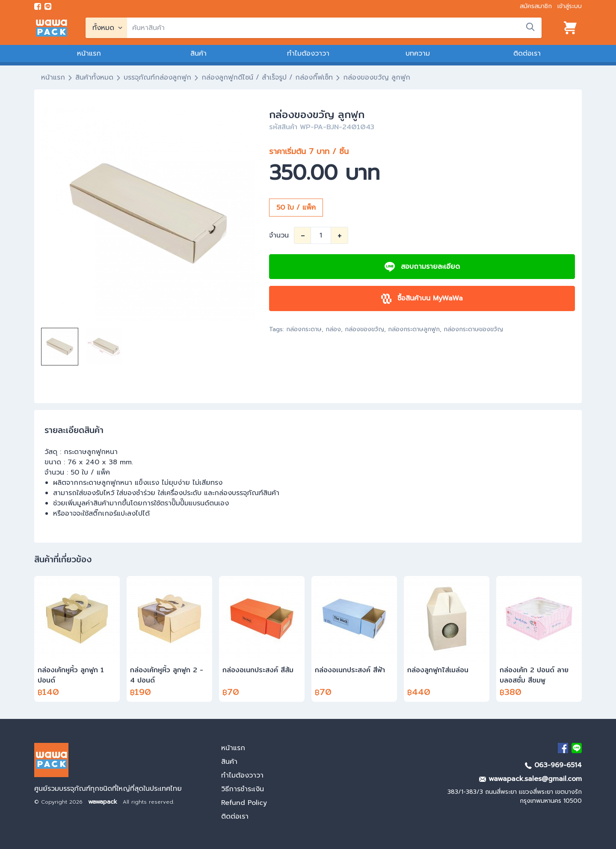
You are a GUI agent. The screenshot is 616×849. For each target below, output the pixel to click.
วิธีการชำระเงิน (243, 789)
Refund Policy (244, 803)
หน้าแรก (89, 53)
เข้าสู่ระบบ (570, 6)
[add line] (48, 6)
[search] (334, 28)
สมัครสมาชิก (536, 6)
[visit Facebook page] (38, 6)
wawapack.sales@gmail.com (530, 779)
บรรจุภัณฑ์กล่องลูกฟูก (157, 77)
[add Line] (577, 748)
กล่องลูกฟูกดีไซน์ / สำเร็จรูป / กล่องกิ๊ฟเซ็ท (267, 77)
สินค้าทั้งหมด (94, 77)
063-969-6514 (553, 765)
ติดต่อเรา (527, 53)
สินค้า (198, 53)
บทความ (418, 53)
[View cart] (570, 28)
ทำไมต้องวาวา (308, 53)
